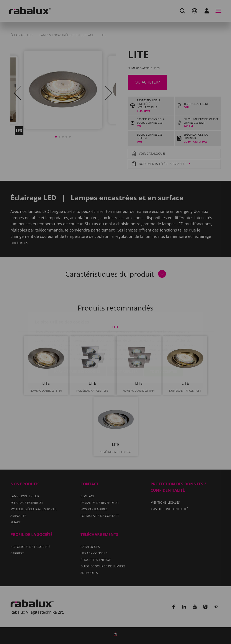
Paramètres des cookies (77, 346)
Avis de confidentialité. (141, 333)
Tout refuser (125, 346)
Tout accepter (164, 346)
